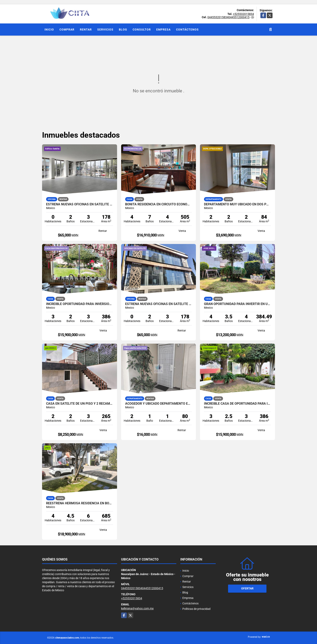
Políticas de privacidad (196, 609)
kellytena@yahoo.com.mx (137, 608)
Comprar (67, 30)
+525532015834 (243, 14)
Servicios (105, 30)
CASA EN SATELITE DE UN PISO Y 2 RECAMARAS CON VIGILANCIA (80, 404)
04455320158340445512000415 (228, 17)
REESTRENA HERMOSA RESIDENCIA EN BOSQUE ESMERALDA (80, 503)
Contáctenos (187, 30)
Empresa (163, 30)
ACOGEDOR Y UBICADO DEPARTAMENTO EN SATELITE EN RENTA (159, 404)
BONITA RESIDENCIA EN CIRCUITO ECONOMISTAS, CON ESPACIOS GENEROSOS (159, 204)
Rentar (86, 30)
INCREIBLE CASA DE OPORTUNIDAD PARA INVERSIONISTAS (237, 404)
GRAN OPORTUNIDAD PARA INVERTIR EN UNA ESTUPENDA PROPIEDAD (237, 304)
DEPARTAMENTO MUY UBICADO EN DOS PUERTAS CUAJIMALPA (237, 204)
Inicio (49, 30)
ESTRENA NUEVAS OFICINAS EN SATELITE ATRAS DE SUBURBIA (80, 204)
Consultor (142, 30)
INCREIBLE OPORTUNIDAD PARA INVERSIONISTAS (80, 304)
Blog (123, 30)
